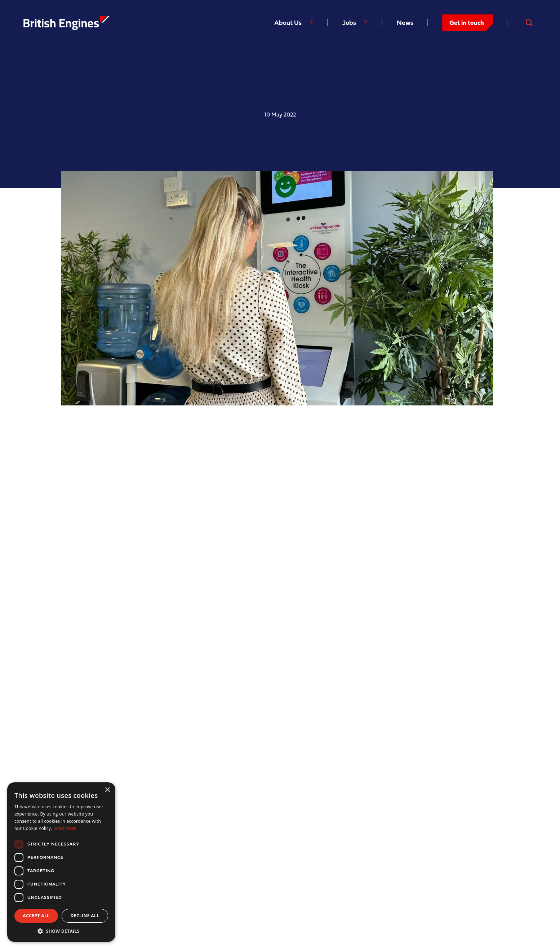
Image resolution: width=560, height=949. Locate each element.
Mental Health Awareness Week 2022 (176, 424)
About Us (288, 23)
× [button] (107, 790)
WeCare (271, 710)
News (405, 23)
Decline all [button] (85, 916)
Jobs (349, 23)
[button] (61, 931)
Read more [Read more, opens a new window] (65, 828)
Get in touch (467, 23)
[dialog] (61, 862)
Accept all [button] (36, 916)
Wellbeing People (166, 454)
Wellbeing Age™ (429, 533)
